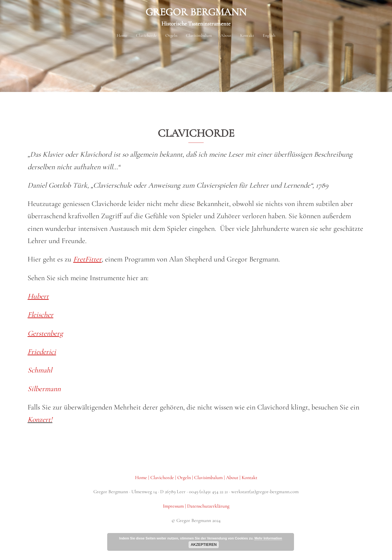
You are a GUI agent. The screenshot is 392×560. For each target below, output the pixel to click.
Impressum (174, 506)
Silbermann (44, 389)
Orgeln (171, 35)
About (226, 35)
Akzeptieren (204, 545)
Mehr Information (268, 538)
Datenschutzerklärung (208, 506)
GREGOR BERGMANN (196, 12)
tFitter (92, 259)
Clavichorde (163, 478)
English (269, 35)
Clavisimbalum (199, 35)
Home (122, 35)
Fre (78, 259)
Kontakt (247, 35)
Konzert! (40, 419)
